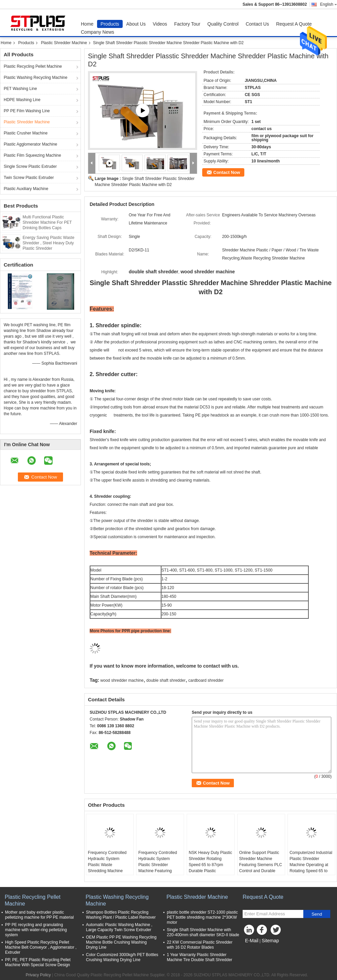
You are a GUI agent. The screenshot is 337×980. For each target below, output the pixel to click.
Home (87, 24)
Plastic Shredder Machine (64, 43)
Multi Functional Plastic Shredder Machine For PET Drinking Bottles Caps (47, 222)
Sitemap (270, 941)
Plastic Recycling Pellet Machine (33, 66)
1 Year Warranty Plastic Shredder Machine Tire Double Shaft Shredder (200, 957)
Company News (98, 32)
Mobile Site (255, 949)
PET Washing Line (20, 89)
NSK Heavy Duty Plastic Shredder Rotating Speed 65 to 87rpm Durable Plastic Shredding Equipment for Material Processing (210, 868)
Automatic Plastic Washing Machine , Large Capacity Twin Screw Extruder (119, 927)
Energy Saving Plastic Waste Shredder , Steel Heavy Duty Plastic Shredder (49, 243)
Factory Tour (187, 24)
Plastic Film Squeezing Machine (32, 155)
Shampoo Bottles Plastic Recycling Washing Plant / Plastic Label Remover (121, 915)
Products (110, 24)
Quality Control (223, 24)
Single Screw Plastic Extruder (30, 166)
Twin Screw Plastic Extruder (29, 178)
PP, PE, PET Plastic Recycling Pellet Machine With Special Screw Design (38, 962)
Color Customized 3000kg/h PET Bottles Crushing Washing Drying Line (122, 957)
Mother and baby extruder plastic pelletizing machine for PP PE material (39, 915)
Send (317, 914)
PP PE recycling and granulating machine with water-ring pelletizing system (36, 930)
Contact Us (257, 24)
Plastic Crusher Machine (26, 133)
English (329, 4)
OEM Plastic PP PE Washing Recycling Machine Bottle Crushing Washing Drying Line (121, 942)
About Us (136, 24)
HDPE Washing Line (22, 100)
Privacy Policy (38, 975)
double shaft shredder (166, 680)
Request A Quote (294, 24)
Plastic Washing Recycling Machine (36, 78)
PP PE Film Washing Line (27, 111)
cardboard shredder (206, 680)
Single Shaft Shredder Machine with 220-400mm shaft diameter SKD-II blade (203, 932)
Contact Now (227, 172)
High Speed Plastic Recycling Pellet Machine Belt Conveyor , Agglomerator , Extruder (41, 947)
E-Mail (252, 941)
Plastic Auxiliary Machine (26, 189)
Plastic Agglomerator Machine (30, 144)
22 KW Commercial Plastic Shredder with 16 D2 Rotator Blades (200, 945)
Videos (160, 24)
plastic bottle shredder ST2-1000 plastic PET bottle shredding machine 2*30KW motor (202, 917)
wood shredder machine (122, 680)
